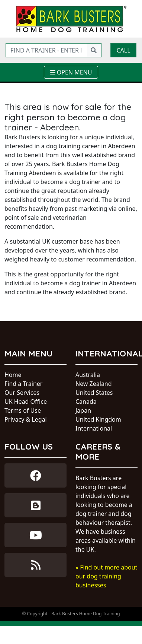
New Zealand (94, 384)
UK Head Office (26, 402)
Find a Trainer (23, 384)
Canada (86, 402)
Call (123, 50)
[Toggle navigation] (71, 72)
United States (94, 393)
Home (13, 375)
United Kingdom (98, 419)
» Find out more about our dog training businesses (106, 576)
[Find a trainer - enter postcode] (46, 50)
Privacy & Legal (26, 419)
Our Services (22, 393)
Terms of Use (23, 410)
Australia (88, 375)
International (94, 428)
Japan (83, 410)
